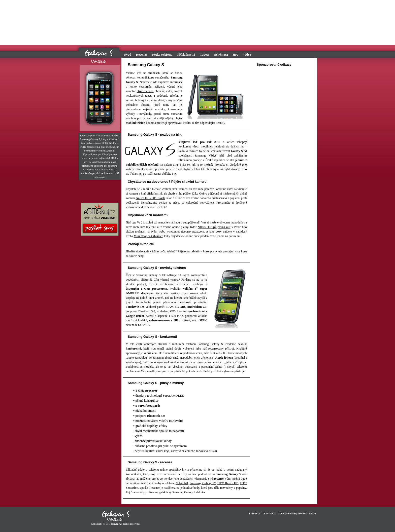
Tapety (205, 54)
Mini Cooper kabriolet (148, 236)
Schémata (221, 54)
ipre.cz (114, 524)
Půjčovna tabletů (189, 251)
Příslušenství (186, 54)
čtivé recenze (145, 91)
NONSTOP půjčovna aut (214, 227)
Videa (247, 54)
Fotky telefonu (162, 54)
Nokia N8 (182, 483)
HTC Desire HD (228, 483)
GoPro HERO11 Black (150, 198)
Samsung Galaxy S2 (203, 483)
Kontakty (254, 513)
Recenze (142, 54)
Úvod (127, 54)
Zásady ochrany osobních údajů (297, 513)
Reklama (269, 513)
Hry (235, 54)
